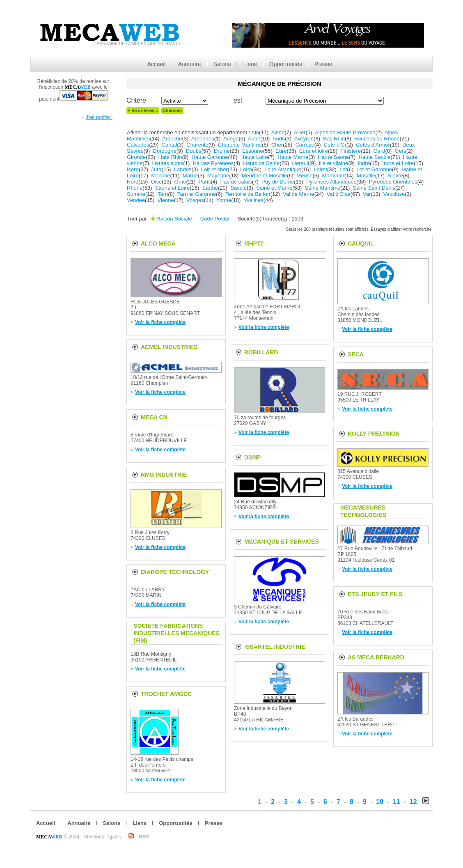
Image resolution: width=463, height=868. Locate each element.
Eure (281, 151)
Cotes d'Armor (373, 145)
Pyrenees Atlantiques (331, 182)
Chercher (172, 110)
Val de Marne (298, 194)
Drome (222, 151)
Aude (279, 139)
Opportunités (286, 64)
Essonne (253, 151)
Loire (246, 169)
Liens (250, 64)
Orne (180, 182)
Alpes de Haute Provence (345, 132)
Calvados (138, 145)
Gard (379, 151)
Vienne (165, 200)
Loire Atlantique (283, 169)
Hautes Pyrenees (213, 163)
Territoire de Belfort (248, 194)
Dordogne (165, 151)
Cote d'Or (335, 145)
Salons (222, 64)
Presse (323, 64)
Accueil (156, 64)
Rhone (135, 188)
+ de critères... (143, 110)
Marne (190, 176)
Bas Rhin (334, 139)
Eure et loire (314, 151)
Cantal (170, 145)
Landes (183, 169)
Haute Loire (254, 157)
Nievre (395, 176)
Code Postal (215, 219)
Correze (305, 145)
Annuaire (190, 64)
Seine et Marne (274, 188)
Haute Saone (333, 157)
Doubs (194, 151)
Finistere (351, 151)
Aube (254, 139)
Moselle (366, 176)
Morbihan (333, 176)
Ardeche (172, 139)
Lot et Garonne (374, 169)
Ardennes (203, 139)
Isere (133, 169)
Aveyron (304, 139)
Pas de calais (236, 182)
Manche (160, 176)
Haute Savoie (374, 157)
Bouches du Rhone (377, 139)
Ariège (231, 139)
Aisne (278, 132)
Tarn (163, 194)
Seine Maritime (323, 188)
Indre (364, 163)
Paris (205, 182)
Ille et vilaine (334, 163)
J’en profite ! (99, 117)
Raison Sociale (174, 219)
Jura (156, 169)
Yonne (224, 200)
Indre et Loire (398, 163)
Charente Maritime (240, 145)
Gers (401, 151)
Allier (300, 132)
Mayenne (218, 176)
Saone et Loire (173, 188)
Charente (197, 145)
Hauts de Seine (261, 163)
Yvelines (253, 200)
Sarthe (210, 188)
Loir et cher (214, 169)
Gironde (136, 157)
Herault (301, 163)
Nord (133, 182)
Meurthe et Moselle (265, 176)
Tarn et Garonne (197, 194)
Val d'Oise (339, 194)
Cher (277, 145)
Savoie (238, 188)
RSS (144, 837)
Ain (255, 132)
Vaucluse (394, 194)
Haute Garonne (210, 157)
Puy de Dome (278, 182)
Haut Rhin (170, 157)
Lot (343, 169)
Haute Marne (293, 157)
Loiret (320, 169)
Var (367, 194)
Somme (136, 194)
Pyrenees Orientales (393, 182)
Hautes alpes (167, 163)
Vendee (136, 200)
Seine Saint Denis (374, 188)
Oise (157, 182)
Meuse (304, 176)
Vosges (195, 200)
